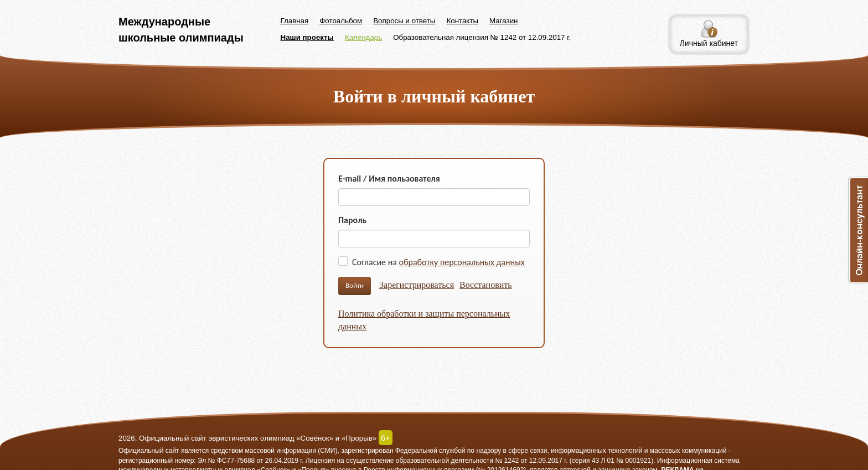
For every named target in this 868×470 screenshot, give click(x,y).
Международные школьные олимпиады (181, 30)
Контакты (462, 21)
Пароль (353, 220)
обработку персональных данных (462, 262)
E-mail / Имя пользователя (389, 179)
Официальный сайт (149, 451)
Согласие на (438, 262)
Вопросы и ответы (404, 21)
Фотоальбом (341, 21)
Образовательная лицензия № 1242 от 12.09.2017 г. (482, 37)
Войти (355, 285)
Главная (295, 21)
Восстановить (486, 285)
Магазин (503, 21)
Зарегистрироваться (417, 285)
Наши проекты (307, 37)
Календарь (363, 37)
